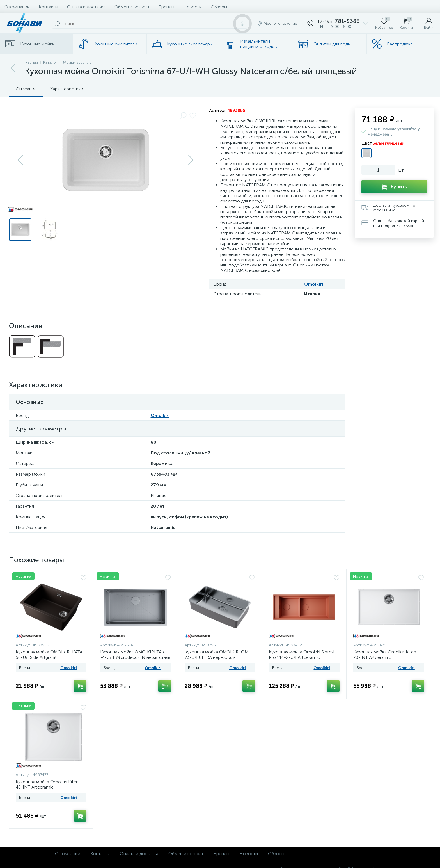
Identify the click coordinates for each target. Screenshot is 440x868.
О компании (17, 7)
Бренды (166, 7)
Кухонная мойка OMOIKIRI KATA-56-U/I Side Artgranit (50, 655)
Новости (192, 7)
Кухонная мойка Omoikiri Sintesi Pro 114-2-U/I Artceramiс (302, 655)
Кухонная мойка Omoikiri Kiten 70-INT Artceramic (385, 655)
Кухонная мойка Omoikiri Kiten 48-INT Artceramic (47, 784)
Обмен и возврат (132, 7)
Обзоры (219, 7)
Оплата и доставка (86, 7)
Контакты (48, 7)
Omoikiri (314, 284)
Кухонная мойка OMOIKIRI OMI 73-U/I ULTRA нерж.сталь (217, 655)
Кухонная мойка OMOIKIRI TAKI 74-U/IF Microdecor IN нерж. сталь (135, 655)
